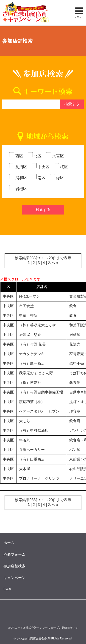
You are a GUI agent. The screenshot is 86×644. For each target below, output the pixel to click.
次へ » (53, 263)
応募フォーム (14, 554)
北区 (35, 156)
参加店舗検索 (14, 566)
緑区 (57, 178)
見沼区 (18, 167)
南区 (39, 178)
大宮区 (55, 156)
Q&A (7, 589)
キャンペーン (14, 578)
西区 (16, 156)
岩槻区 (18, 189)
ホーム (9, 543)
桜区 (61, 167)
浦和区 (18, 178)
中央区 (41, 167)
